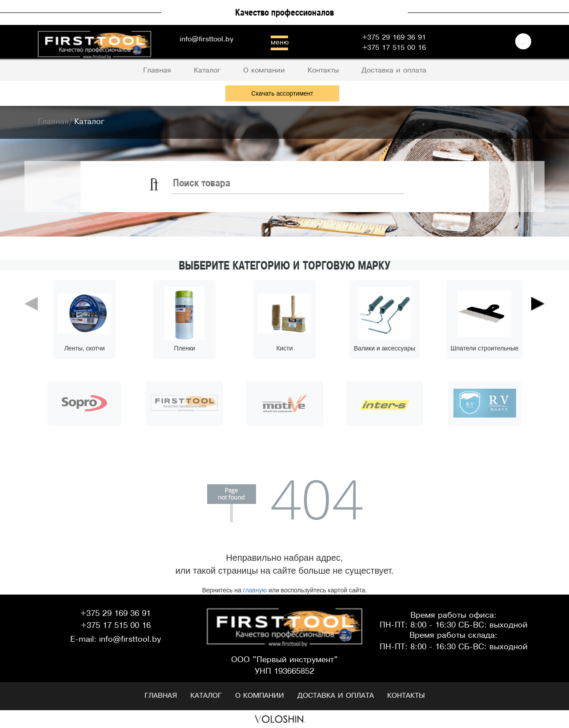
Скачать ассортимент (282, 93)
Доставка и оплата (336, 696)
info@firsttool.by (206, 39)
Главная (161, 696)
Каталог (206, 696)
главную (255, 590)
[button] (31, 342)
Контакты (406, 696)
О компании (260, 696)
